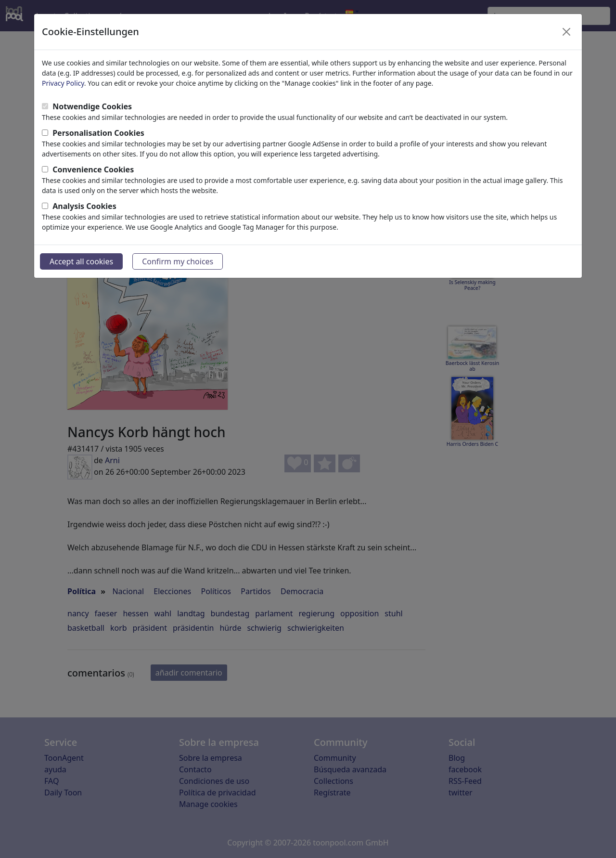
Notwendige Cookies (92, 106)
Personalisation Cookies (98, 133)
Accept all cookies (81, 261)
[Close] (566, 32)
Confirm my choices (178, 261)
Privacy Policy (63, 83)
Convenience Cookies (93, 169)
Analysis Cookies (84, 206)
